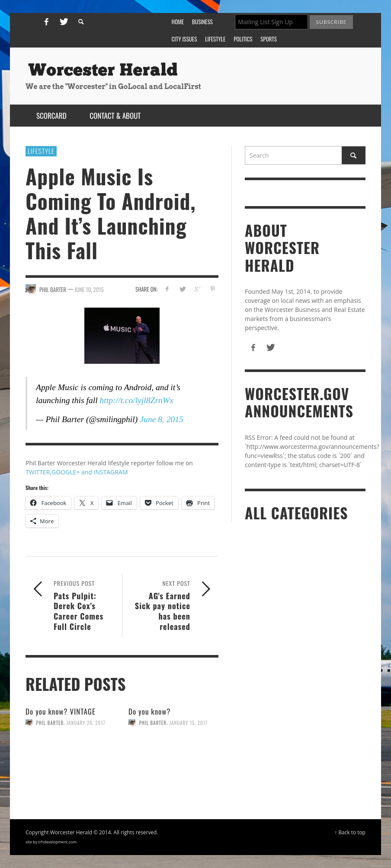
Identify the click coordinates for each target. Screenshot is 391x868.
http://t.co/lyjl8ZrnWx (137, 400)
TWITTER (38, 472)
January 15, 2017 (189, 723)
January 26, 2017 (86, 723)
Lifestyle (41, 151)
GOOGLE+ (66, 472)
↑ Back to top (350, 832)
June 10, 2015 (89, 289)
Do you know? (150, 711)
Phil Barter (50, 723)
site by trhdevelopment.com (51, 842)
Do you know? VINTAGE (61, 711)
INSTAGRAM (111, 472)
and (87, 472)
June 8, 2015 (162, 419)
